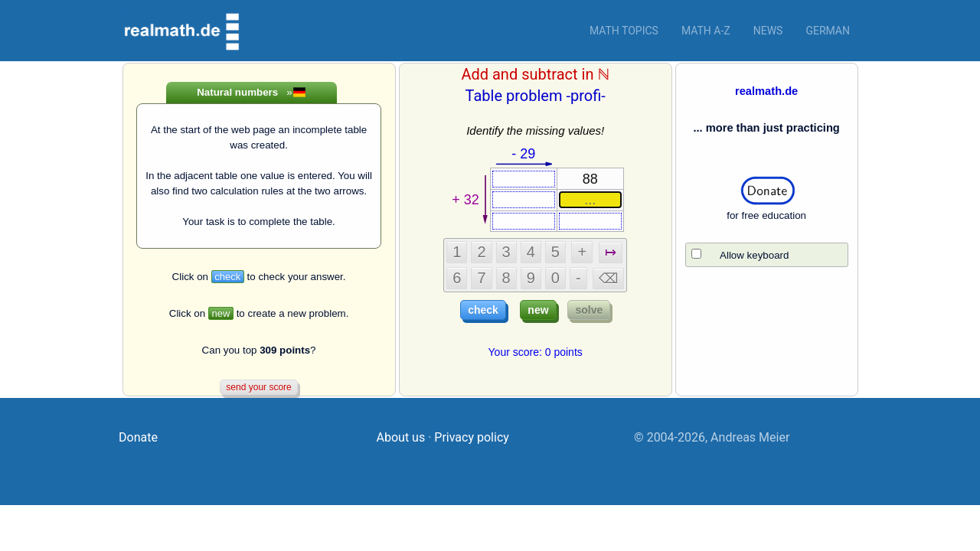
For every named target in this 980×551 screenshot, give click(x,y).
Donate (138, 437)
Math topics (624, 31)
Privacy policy (472, 437)
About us (401, 437)
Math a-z (706, 31)
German (828, 31)
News (768, 31)
